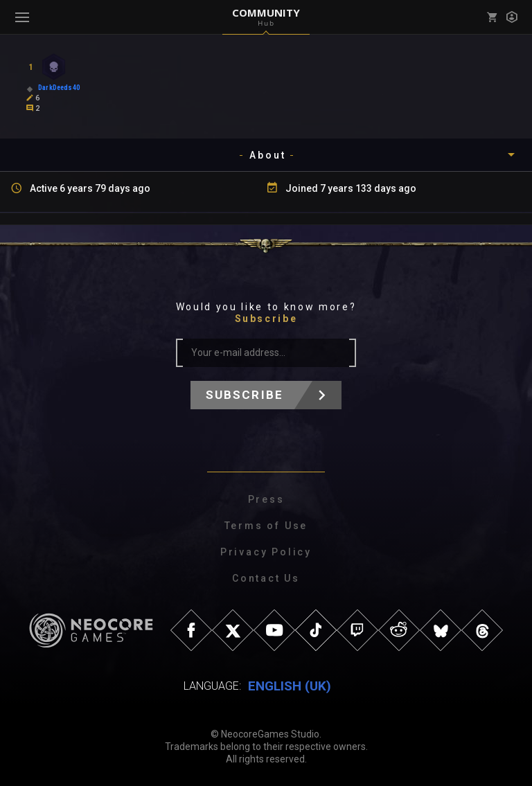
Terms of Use (266, 526)
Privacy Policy (266, 552)
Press (266, 499)
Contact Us (266, 578)
